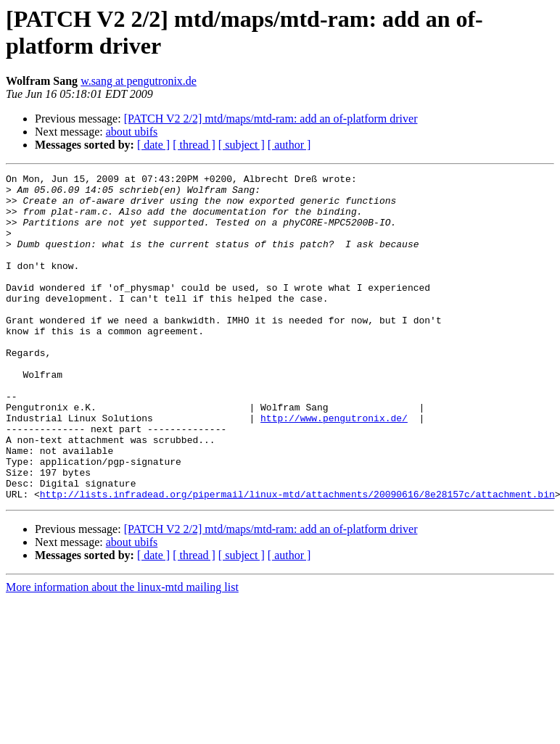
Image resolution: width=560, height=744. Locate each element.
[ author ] (289, 145)
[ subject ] (242, 145)
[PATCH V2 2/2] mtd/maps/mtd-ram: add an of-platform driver (271, 119)
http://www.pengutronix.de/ (334, 468)
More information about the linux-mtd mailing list (122, 652)
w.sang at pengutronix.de (139, 81)
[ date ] (153, 145)
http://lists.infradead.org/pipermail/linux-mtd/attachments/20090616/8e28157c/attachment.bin (297, 559)
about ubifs (132, 132)
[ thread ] (194, 145)
